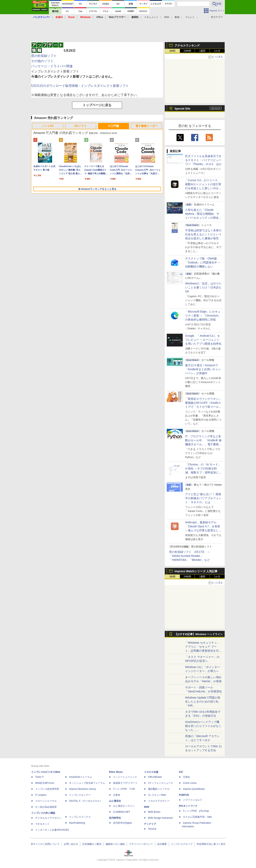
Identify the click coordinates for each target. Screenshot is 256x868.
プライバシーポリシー (141, 844)
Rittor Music (116, 772)
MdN (147, 807)
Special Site (182, 109)
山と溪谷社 (115, 801)
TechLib (152, 829)
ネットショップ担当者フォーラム (87, 783)
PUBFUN (184, 795)
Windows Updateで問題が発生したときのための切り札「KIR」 (203, 702)
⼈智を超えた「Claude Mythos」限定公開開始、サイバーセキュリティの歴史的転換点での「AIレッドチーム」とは (203, 218)
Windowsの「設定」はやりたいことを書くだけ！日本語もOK (203, 287)
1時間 (172, 51)
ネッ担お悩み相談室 (46, 807)
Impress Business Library (83, 789)
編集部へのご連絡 (115, 844)
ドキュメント (151, 17)
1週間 (202, 51)
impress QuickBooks (194, 789)
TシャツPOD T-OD (124, 789)
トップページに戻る (97, 105)
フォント (190, 17)
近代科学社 (115, 818)
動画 (177, 17)
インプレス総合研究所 (47, 789)
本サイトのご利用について (45, 844)
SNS (167, 17)
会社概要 (162, 844)
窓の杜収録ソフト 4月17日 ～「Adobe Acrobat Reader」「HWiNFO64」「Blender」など (190, 556)
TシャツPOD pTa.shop (196, 811)
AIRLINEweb (155, 777)
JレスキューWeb (157, 795)
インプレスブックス (80, 817)
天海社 (187, 777)
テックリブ (150, 824)
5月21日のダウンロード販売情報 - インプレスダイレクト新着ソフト (80, 86)
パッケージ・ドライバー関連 (52, 66)
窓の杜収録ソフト (44, 56)
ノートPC (48, 126)
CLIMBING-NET (122, 812)
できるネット (42, 824)
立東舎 (117, 795)
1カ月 (217, 51)
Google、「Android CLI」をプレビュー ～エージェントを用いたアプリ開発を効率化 (203, 340)
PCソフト (81, 126)
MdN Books (154, 812)
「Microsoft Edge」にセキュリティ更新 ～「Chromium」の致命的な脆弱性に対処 (203, 316)
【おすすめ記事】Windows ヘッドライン (199, 634)
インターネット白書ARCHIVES (52, 830)
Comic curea (190, 783)
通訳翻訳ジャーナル (159, 789)
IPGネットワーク (188, 806)
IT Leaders (41, 795)
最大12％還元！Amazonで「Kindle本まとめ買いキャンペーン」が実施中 (203, 369)
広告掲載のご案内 (92, 844)
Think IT (39, 777)
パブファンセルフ (192, 800)
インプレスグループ (182, 844)
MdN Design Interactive (160, 818)
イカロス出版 (151, 772)
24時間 (187, 51)
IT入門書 (113, 126)
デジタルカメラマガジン (48, 818)
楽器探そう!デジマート (125, 783)
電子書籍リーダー (147, 126)
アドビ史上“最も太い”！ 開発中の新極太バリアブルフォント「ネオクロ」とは (203, 498)
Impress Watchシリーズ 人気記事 (196, 571)
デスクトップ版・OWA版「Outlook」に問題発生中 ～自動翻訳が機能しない (203, 262)
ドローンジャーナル (46, 801)
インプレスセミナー (80, 795)
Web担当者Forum (45, 783)
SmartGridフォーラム (81, 777)
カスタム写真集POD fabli (197, 817)
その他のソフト (42, 61)
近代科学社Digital (122, 823)
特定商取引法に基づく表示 (211, 844)
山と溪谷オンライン (124, 806)
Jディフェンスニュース (161, 783)
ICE (181, 772)
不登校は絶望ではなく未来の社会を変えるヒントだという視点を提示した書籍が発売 (203, 234)
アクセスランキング (187, 46)
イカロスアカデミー (159, 801)
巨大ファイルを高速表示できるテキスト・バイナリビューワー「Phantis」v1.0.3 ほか (203, 160)
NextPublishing (77, 823)
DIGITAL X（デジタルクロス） (86, 801)
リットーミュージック (125, 777)
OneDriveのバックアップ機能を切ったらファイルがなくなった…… (203, 726)
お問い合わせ (71, 844)
